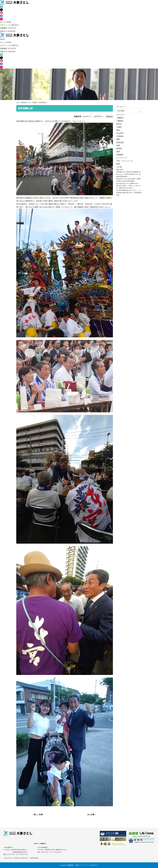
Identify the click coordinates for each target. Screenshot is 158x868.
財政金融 (120, 142)
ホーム (6, 22)
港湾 (118, 152)
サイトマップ (8, 858)
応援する (8, 31)
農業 (118, 139)
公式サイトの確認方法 (40, 844)
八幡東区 (120, 121)
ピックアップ (122, 158)
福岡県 (119, 149)
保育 (118, 145)
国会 (118, 130)
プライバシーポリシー (21, 858)
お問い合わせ (34, 858)
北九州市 (120, 133)
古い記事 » (92, 815)
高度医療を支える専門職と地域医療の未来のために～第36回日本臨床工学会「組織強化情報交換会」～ (129, 174)
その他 (119, 167)
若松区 (119, 124)
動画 (118, 164)
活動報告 (8, 28)
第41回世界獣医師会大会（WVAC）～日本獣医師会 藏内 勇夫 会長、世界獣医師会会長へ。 (129, 193)
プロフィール (9, 25)
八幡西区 (120, 118)
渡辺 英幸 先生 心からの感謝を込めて (128, 183)
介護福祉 (120, 136)
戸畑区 (119, 127)
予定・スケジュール (124, 161)
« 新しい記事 (38, 815)
